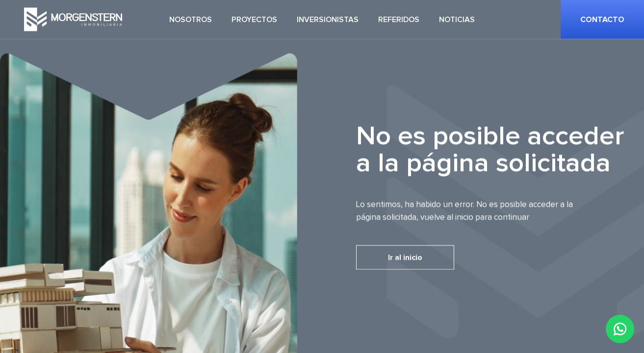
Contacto (602, 20)
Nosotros (191, 20)
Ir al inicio (405, 257)
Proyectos (254, 20)
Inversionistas (328, 20)
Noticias (457, 20)
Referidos (399, 20)
